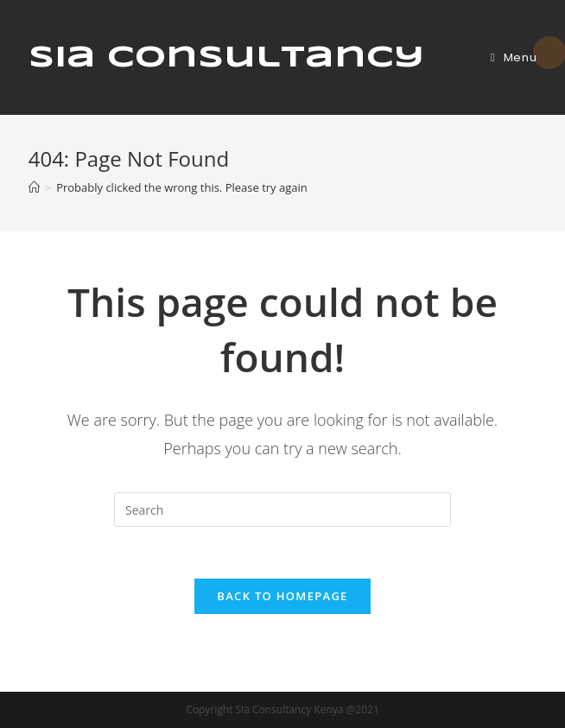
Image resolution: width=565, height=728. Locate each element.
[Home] (34, 187)
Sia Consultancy (226, 58)
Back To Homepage (282, 596)
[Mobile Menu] (514, 57)
